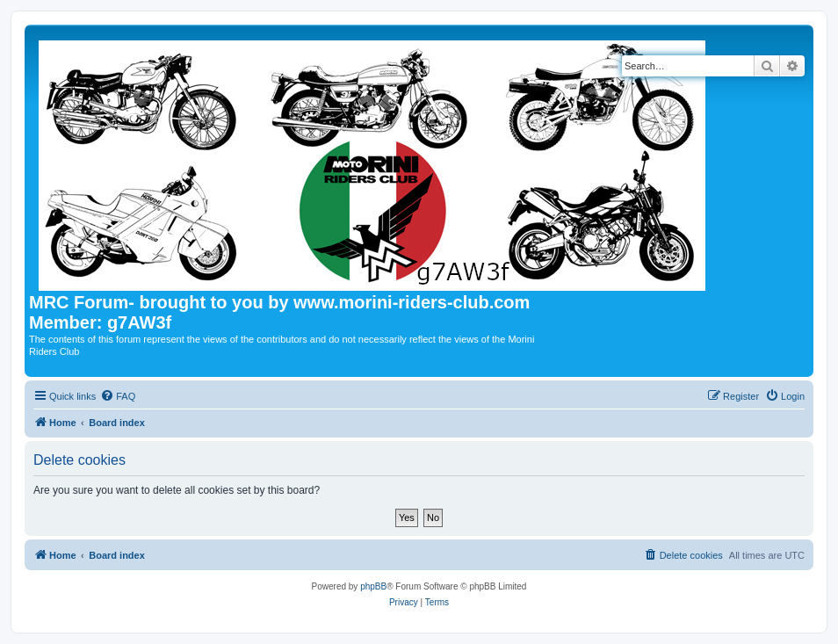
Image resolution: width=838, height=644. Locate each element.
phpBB (373, 586)
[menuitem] (118, 396)
